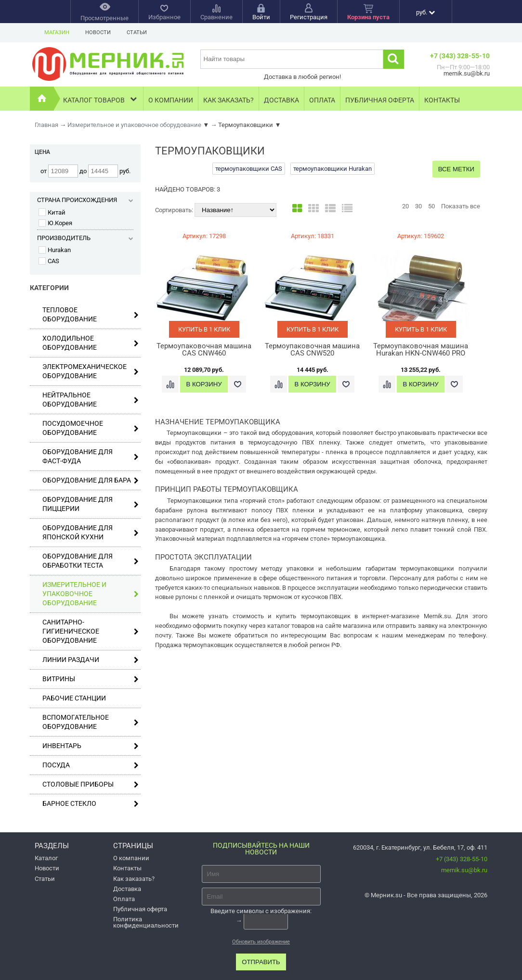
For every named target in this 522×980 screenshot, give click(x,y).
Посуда (91, 765)
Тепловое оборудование (91, 314)
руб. (425, 12)
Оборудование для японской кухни (91, 532)
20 (405, 206)
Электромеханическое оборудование (91, 371)
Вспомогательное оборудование (91, 722)
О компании (171, 100)
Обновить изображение (261, 942)
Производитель (85, 238)
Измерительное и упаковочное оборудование (91, 594)
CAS (49, 261)
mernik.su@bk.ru (464, 870)
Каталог (46, 858)
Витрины (91, 679)
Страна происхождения (85, 200)
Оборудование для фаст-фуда (91, 456)
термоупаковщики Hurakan (333, 169)
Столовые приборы (91, 784)
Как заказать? (228, 100)
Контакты (442, 100)
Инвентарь (91, 746)
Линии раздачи (91, 660)
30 (418, 206)
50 (431, 206)
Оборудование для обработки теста (91, 561)
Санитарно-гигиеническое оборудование (91, 631)
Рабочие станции (74, 698)
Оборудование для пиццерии (91, 504)
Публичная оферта (380, 100)
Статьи (137, 32)
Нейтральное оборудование (91, 400)
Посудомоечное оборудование (91, 428)
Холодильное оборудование (91, 343)
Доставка (281, 100)
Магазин (57, 32)
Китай (52, 212)
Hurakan (55, 250)
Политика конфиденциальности (146, 922)
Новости (98, 32)
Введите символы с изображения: (261, 911)
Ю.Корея (55, 223)
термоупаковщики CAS (249, 169)
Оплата (322, 100)
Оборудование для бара (91, 480)
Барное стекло (91, 804)
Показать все (461, 206)
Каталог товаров (101, 99)
